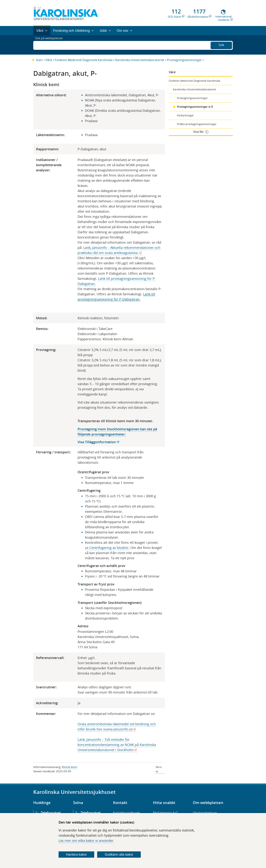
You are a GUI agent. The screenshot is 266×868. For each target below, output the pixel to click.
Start (39, 60)
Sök (221, 44)
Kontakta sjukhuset (126, 813)
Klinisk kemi (70, 767)
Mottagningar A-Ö (165, 813)
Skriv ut (159, 769)
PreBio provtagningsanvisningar (197, 124)
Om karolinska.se (205, 813)
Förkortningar (185, 115)
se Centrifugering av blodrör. (107, 548)
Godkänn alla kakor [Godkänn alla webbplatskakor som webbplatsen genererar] (119, 855)
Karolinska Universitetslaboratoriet (140, 60)
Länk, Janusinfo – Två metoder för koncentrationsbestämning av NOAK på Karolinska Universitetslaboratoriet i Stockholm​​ (117, 745)
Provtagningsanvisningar (184, 60)
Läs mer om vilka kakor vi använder (86, 841)
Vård (49, 60)
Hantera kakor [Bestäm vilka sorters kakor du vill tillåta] (76, 855)
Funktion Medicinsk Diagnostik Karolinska (84, 60)
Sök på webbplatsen (51, 45)
